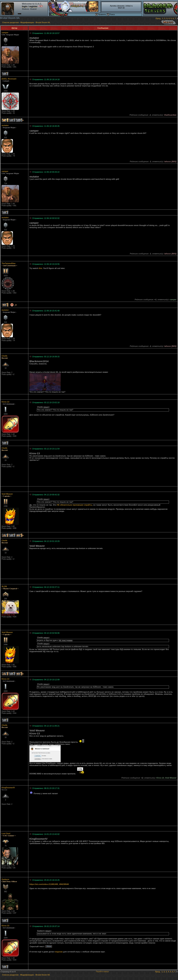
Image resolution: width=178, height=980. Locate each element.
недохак (59, 952)
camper (5, 33)
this (41, 268)
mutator (5, 125)
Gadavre (5, 879)
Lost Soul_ (6, 833)
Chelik (4, 356)
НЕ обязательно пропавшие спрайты (74, 505)
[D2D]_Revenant (9, 79)
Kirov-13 (5, 402)
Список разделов (11, 22)
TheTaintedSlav (9, 263)
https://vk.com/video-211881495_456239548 (49, 884)
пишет (46, 407)
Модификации (27, 22)
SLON (4, 586)
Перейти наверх (102, 972)
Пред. (158, 18)
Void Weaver (7, 494)
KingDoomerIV (8, 788)
